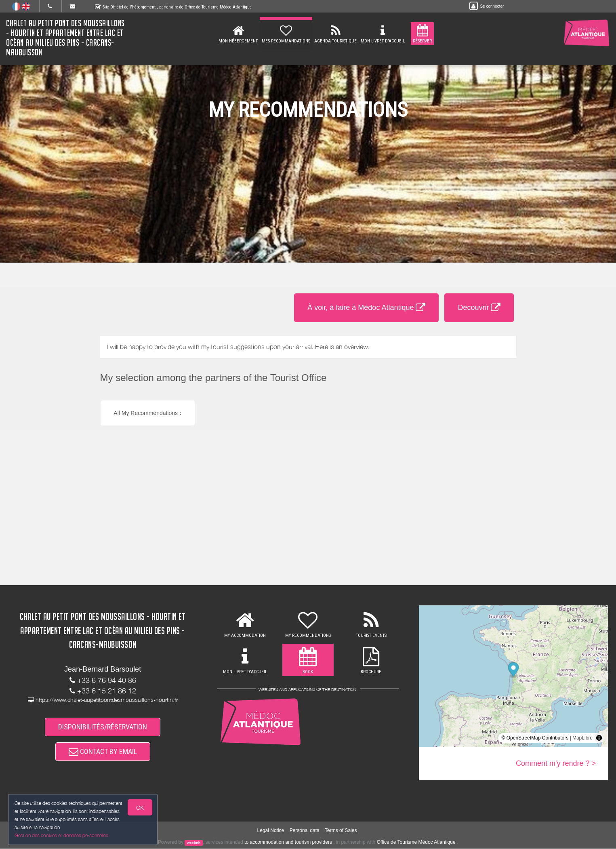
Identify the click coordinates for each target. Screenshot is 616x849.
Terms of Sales (341, 831)
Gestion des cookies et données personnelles (61, 835)
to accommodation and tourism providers (288, 843)
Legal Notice (271, 831)
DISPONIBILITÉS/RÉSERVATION (103, 727)
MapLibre (582, 738)
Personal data (305, 831)
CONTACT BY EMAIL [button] (103, 752)
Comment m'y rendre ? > (556, 763)
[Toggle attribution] (599, 738)
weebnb (194, 843)
